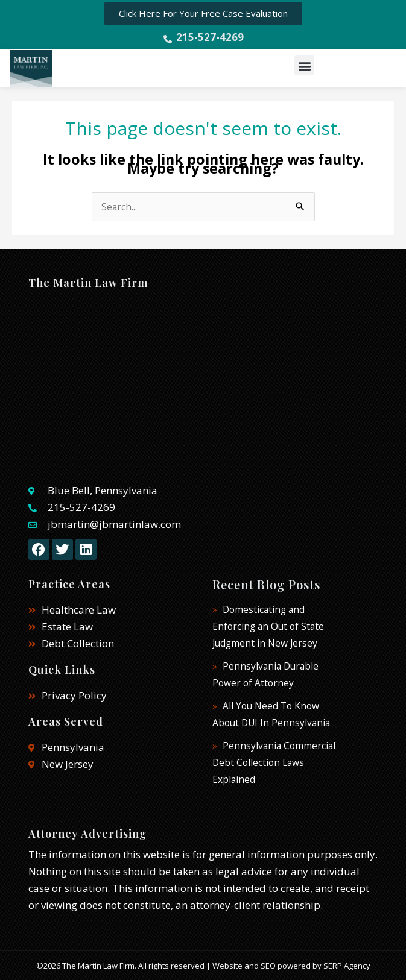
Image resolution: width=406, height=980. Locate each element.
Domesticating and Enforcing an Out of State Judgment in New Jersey (268, 626)
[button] (304, 65)
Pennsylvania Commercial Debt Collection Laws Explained (274, 762)
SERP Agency (347, 966)
